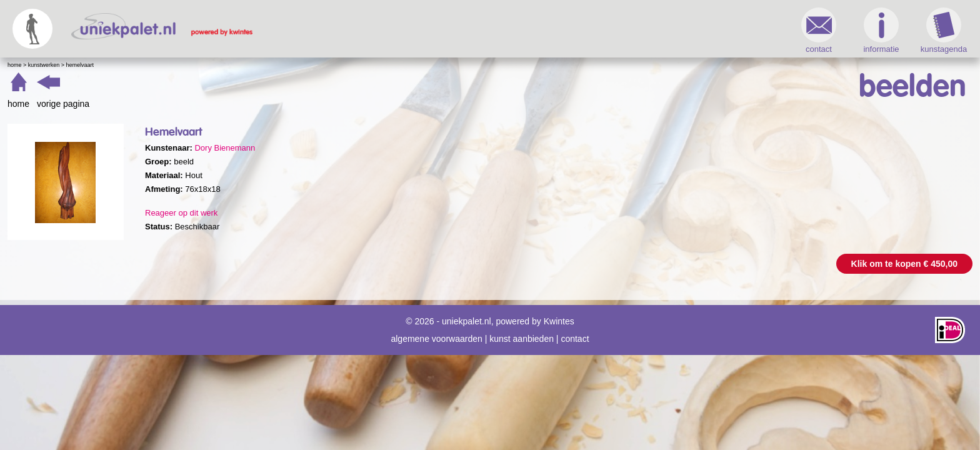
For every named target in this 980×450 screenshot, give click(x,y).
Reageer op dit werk (404, 213)
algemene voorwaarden (436, 332)
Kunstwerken (267, 65)
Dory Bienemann (447, 148)
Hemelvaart (303, 65)
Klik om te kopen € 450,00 (682, 264)
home (241, 104)
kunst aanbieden (522, 332)
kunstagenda (721, 31)
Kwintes (559, 315)
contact (596, 31)
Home (237, 65)
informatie (658, 31)
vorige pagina (286, 104)
